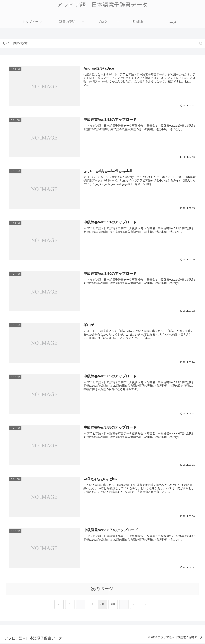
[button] (201, 43)
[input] (102, 43)
